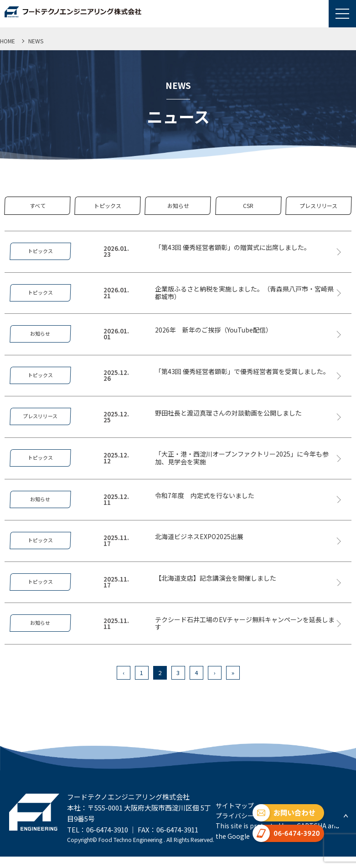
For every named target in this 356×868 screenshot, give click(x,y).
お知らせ (178, 205)
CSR (248, 205)
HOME (8, 41)
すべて (38, 205)
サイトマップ (235, 806)
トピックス (108, 205)
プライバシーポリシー (248, 816)
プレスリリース (318, 205)
